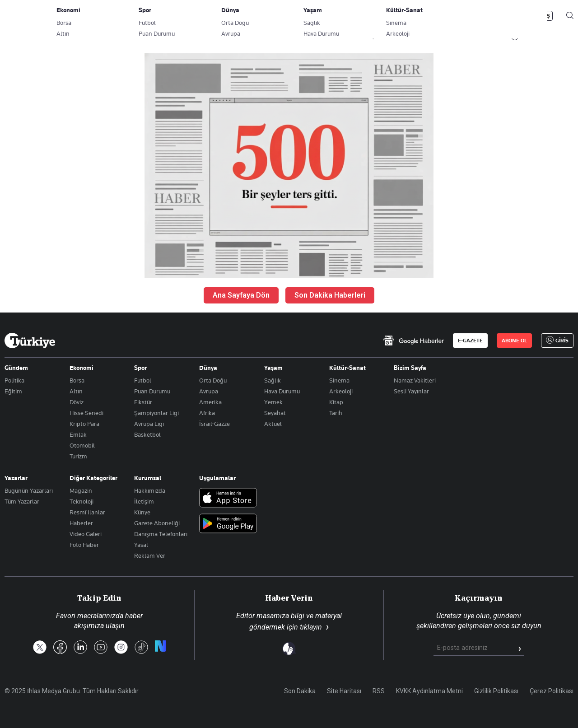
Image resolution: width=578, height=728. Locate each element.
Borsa (77, 380)
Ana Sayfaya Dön (241, 295)
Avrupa (209, 391)
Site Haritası (344, 691)
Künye (142, 512)
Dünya (208, 368)
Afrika (207, 413)
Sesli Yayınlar (411, 391)
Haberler (81, 523)
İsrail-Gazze (214, 424)
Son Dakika (300, 691)
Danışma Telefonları (161, 534)
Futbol (143, 380)
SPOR (338, 37)
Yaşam (273, 368)
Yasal (141, 545)
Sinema (339, 380)
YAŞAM (374, 37)
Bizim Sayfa (410, 368)
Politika (14, 380)
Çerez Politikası (552, 691)
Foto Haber (84, 545)
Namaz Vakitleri (415, 380)
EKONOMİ (260, 37)
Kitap (336, 402)
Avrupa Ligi (149, 424)
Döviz (77, 402)
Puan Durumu (152, 391)
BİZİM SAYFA (125, 37)
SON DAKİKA (26, 37)
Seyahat (275, 413)
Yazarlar (16, 478)
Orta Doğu (213, 380)
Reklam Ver (150, 555)
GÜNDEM (172, 37)
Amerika (210, 402)
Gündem (16, 368)
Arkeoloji (341, 391)
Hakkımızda (150, 490)
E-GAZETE (470, 341)
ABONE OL (499, 16)
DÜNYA (301, 37)
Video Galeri (86, 534)
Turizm (78, 456)
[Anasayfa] (30, 341)
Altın (76, 391)
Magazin (81, 490)
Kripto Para (84, 424)
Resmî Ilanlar (87, 512)
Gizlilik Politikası (496, 691)
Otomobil (82, 445)
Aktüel (273, 424)
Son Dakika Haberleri (330, 295)
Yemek (273, 402)
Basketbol (147, 434)
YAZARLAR (76, 37)
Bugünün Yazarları (29, 490)
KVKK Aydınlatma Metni (429, 691)
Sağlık (273, 380)
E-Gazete (50, 16)
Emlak (78, 434)
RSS (379, 691)
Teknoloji (82, 501)
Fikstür (143, 402)
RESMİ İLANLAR (423, 37)
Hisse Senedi (86, 413)
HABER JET (477, 37)
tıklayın (311, 627)
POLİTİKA (216, 37)
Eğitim (13, 391)
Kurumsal (148, 478)
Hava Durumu (282, 391)
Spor (140, 368)
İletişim (144, 501)
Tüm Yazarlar (22, 501)
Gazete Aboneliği (107, 16)
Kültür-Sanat (347, 368)
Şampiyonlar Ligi (156, 413)
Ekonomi (82, 368)
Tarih (336, 413)
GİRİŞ (543, 16)
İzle (524, 37)
